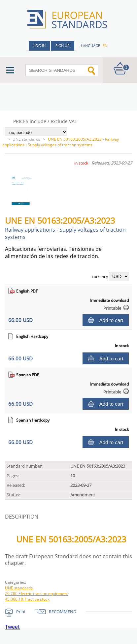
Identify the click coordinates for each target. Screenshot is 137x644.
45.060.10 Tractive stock (27, 599)
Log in (39, 46)
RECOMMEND (63, 612)
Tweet (12, 627)
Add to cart (111, 320)
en (105, 46)
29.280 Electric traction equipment (36, 594)
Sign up (63, 46)
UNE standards (26, 139)
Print (21, 612)
